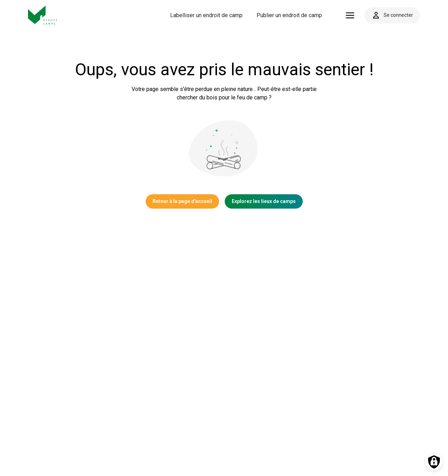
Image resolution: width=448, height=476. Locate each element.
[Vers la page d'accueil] (43, 15)
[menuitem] (206, 15)
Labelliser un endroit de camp (206, 15)
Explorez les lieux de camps (264, 201)
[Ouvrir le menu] (350, 15)
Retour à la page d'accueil (182, 201)
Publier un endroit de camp (289, 15)
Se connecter (392, 15)
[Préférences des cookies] (434, 462)
